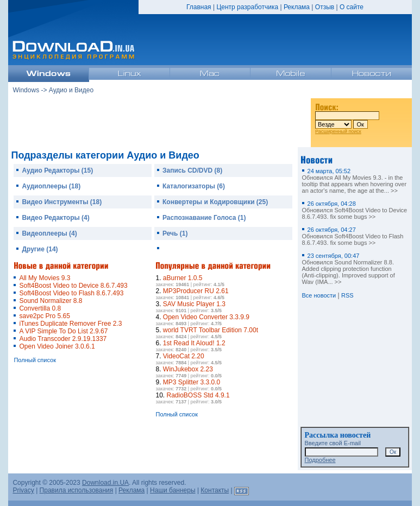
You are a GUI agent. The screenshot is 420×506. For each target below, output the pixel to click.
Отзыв (325, 7)
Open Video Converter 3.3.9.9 (206, 317)
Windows (26, 90)
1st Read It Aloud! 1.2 (194, 343)
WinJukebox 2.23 (188, 369)
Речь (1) (175, 233)
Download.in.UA (105, 483)
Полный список (35, 360)
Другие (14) (40, 249)
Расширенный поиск (338, 131)
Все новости (319, 295)
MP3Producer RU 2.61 (196, 291)
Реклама (297, 7)
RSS (347, 295)
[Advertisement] (160, 119)
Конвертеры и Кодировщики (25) (215, 202)
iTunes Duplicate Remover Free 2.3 (70, 324)
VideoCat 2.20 (184, 356)
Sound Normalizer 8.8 (51, 301)
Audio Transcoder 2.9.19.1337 (63, 339)
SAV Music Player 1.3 (194, 304)
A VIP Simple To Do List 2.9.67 (63, 331)
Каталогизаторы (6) (194, 186)
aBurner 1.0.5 (183, 278)
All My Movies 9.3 (45, 278)
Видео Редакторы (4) (55, 218)
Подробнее (320, 460)
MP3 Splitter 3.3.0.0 (192, 382)
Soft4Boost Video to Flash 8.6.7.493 (71, 293)
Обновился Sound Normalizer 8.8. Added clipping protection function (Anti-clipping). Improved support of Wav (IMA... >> (349, 269)
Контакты (215, 490)
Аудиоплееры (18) (51, 186)
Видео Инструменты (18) (62, 202)
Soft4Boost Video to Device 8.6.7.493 (73, 286)
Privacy (23, 490)
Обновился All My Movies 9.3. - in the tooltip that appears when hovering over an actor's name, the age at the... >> (355, 181)
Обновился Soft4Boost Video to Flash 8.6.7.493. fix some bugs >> (353, 236)
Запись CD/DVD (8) (192, 170)
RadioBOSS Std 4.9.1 (198, 395)
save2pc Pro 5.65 (44, 316)
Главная (199, 7)
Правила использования (77, 490)
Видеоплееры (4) (49, 233)
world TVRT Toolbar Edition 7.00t (211, 330)
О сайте (352, 7)
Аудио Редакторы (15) (57, 170)
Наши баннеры (173, 490)
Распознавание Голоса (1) (204, 218)
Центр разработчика (247, 7)
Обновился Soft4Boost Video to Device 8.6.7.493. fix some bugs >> (355, 210)
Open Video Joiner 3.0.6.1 (57, 346)
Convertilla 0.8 (40, 308)
